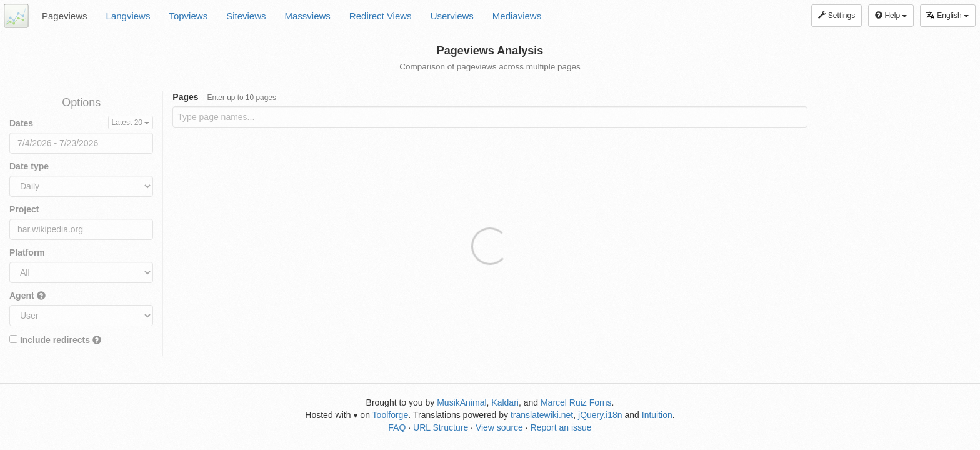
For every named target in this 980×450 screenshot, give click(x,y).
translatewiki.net (542, 415)
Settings (837, 16)
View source (499, 427)
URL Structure (441, 427)
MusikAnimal (462, 402)
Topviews (188, 16)
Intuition (657, 415)
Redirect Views (381, 16)
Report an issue (561, 427)
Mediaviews (517, 16)
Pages (224, 97)
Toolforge (391, 415)
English (947, 15)
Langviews (128, 16)
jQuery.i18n (600, 415)
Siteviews (246, 16)
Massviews (308, 16)
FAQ (397, 427)
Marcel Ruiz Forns (576, 402)
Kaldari (505, 402)
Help (891, 16)
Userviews (452, 16)
